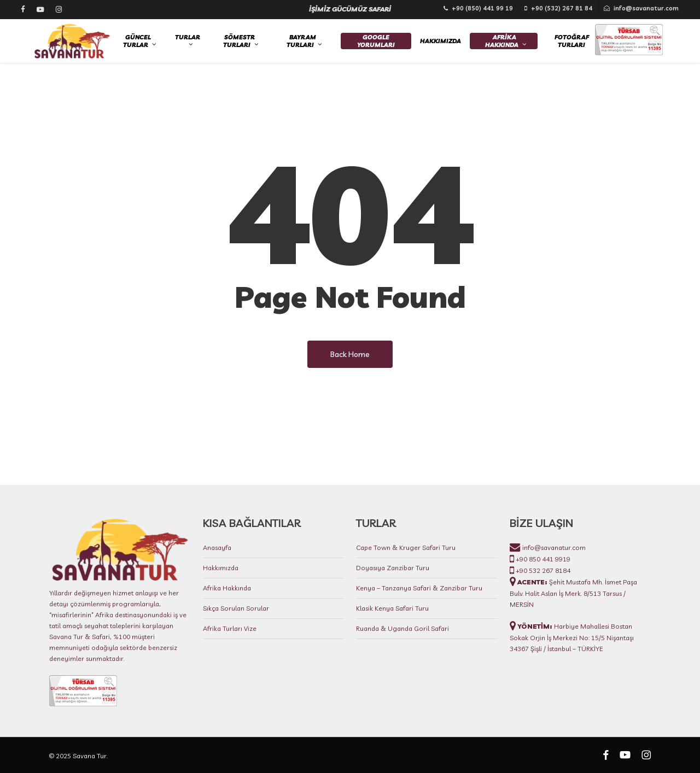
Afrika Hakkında (227, 588)
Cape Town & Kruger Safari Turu (406, 548)
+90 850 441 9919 (542, 560)
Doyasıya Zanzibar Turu (393, 568)
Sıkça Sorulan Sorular (236, 609)
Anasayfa (217, 548)
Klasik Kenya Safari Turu (392, 609)
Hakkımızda (221, 568)
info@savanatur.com (553, 548)
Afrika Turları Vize (230, 629)
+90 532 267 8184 (542, 571)
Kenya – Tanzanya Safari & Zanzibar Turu (419, 588)
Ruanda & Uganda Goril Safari (402, 629)
